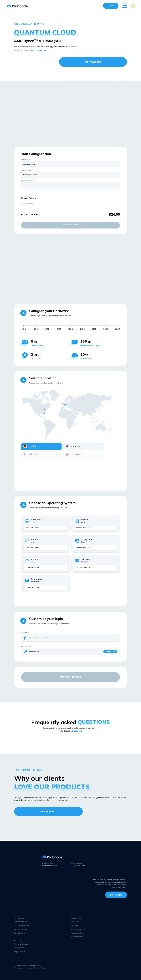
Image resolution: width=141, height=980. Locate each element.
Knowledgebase (77, 937)
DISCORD (78, 731)
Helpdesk (74, 925)
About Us (18, 940)
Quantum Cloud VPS (22, 925)
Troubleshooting (77, 933)
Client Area (75, 922)
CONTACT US (41, 50)
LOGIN (111, 6)
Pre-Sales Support (78, 929)
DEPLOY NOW (116, 895)
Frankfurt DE (32, 447)
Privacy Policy (19, 948)
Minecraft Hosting (21, 929)
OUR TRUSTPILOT (48, 811)
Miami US (73, 447)
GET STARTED (93, 62)
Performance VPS (21, 922)
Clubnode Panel (76, 918)
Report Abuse (20, 952)
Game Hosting (20, 933)
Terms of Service (21, 944)
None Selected (27, 203)
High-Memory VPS (21, 918)
